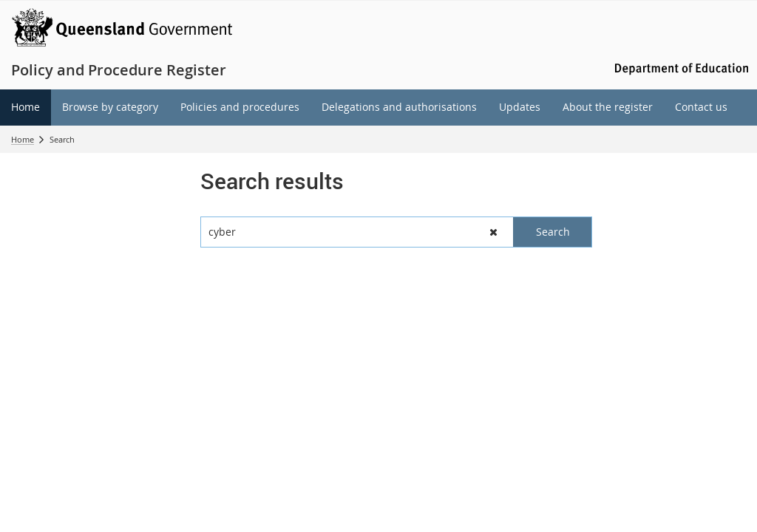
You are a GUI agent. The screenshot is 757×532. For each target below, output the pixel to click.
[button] (494, 232)
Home (23, 139)
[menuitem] (26, 108)
